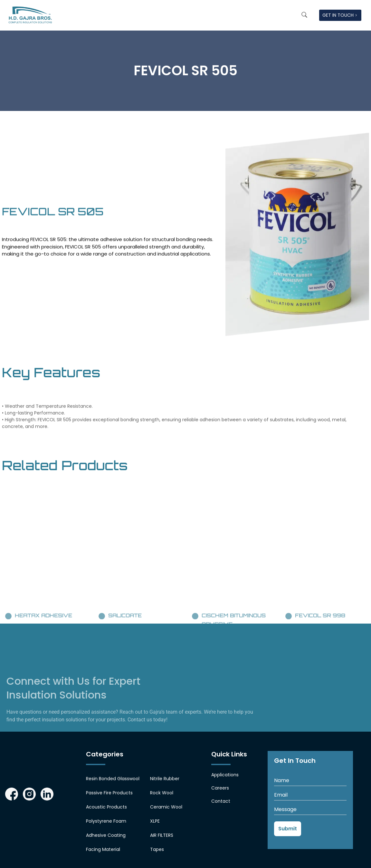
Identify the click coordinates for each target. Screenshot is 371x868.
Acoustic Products (106, 807)
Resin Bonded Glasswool (113, 779)
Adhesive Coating (106, 835)
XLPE (155, 821)
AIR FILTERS (162, 835)
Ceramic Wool (166, 807)
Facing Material (103, 849)
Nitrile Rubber (165, 779)
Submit (288, 829)
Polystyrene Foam (106, 821)
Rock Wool (162, 793)
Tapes (157, 849)
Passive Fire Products (109, 793)
